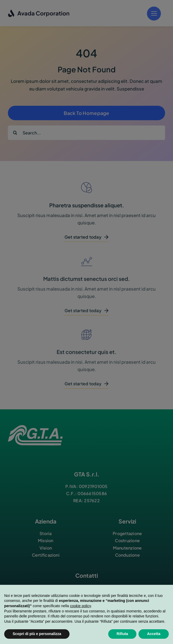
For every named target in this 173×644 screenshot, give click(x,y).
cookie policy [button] (80, 606)
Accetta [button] (154, 634)
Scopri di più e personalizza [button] (37, 634)
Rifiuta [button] (122, 634)
